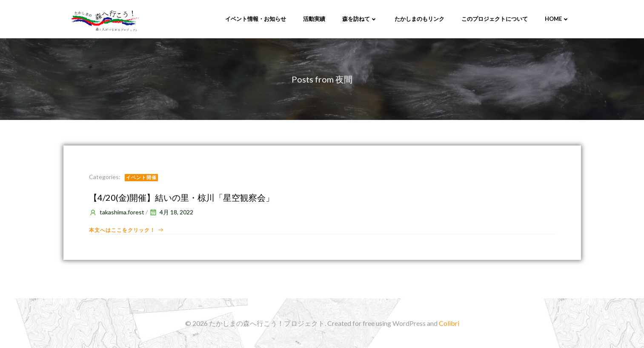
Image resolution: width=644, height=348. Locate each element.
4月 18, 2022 (171, 212)
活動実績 (314, 19)
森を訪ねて (360, 19)
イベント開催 (141, 177)
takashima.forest (117, 212)
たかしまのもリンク (419, 19)
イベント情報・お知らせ (256, 19)
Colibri (449, 323)
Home (557, 19)
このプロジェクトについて (495, 19)
